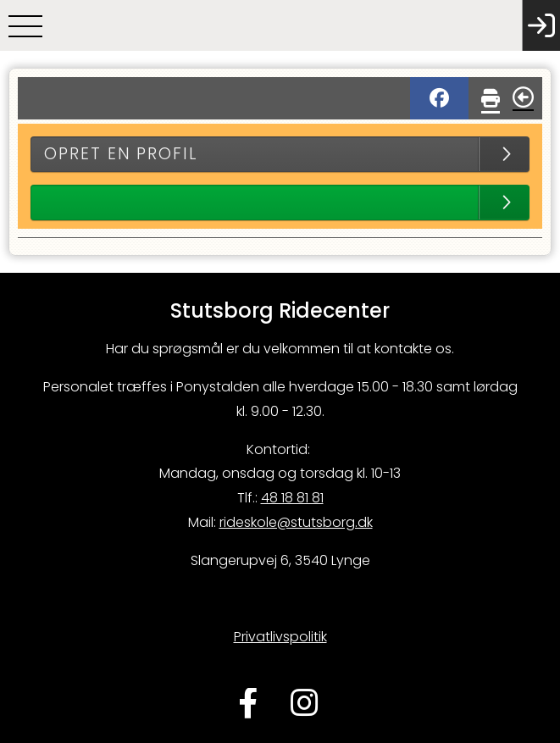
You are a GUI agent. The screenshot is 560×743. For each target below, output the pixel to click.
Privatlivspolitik (280, 637)
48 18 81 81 (292, 498)
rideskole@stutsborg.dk (296, 522)
